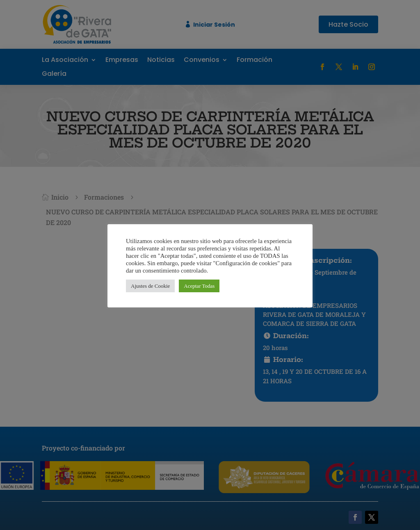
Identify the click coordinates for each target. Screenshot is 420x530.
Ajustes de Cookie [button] (150, 286)
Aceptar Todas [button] (199, 286)
